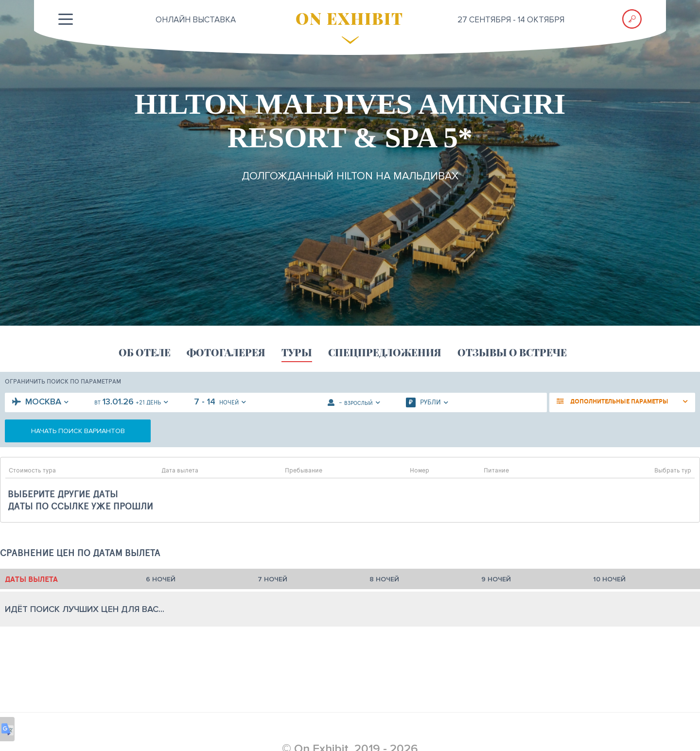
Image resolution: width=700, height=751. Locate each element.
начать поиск (78, 431)
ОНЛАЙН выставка (196, 20)
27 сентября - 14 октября (511, 20)
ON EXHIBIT (350, 18)
